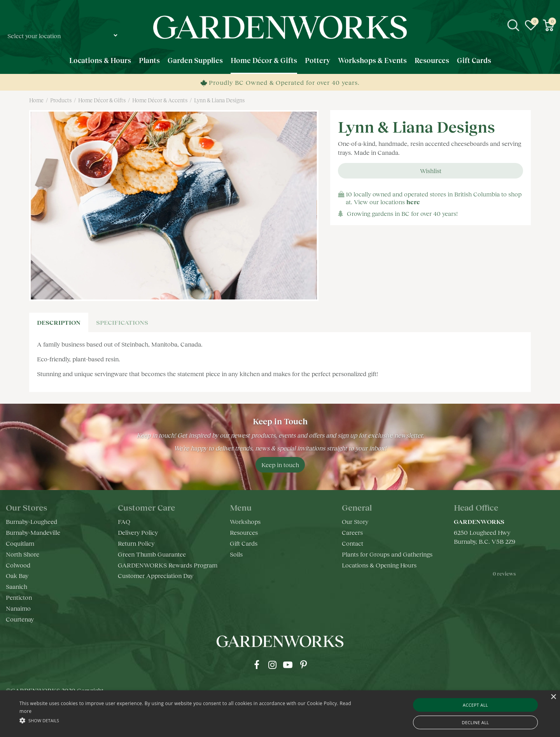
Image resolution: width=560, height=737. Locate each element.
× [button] (553, 697)
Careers (352, 532)
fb (257, 665)
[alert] (280, 714)
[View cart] (548, 25)
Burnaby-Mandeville (33, 532)
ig (272, 665)
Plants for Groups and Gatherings (387, 554)
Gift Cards (244, 543)
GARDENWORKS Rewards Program (168, 565)
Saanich (17, 586)
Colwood (18, 565)
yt (288, 665)
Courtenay (20, 619)
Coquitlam (20, 543)
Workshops (245, 521)
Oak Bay (17, 575)
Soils (236, 554)
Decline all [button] (476, 722)
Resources (244, 532)
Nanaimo (18, 608)
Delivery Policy (138, 532)
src (513, 25)
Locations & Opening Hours (379, 565)
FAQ (124, 521)
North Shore (23, 554)
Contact (353, 543)
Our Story (355, 521)
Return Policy (136, 543)
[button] (189, 720)
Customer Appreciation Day (156, 575)
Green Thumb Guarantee (152, 554)
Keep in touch (280, 465)
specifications (122, 322)
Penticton (19, 597)
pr (303, 665)
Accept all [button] (475, 705)
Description (59, 322)
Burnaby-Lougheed (31, 521)
